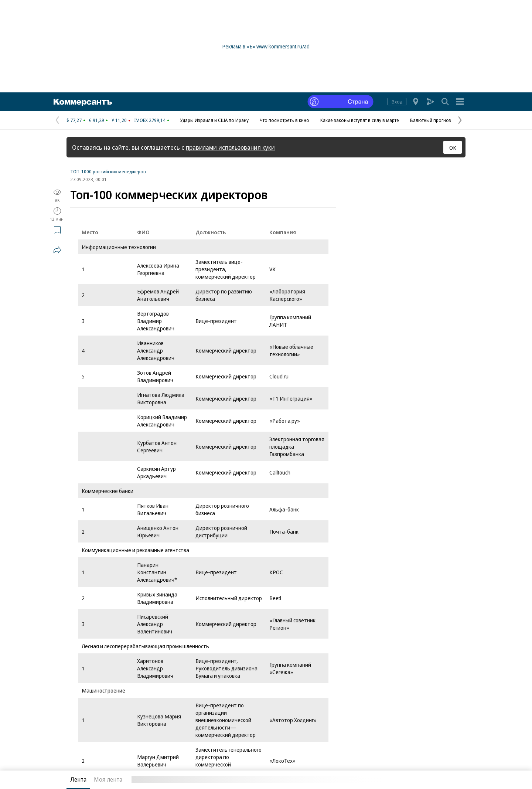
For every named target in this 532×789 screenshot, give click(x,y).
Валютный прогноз (431, 120)
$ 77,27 (74, 120)
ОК (453, 147)
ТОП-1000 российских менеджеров (108, 171)
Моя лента (108, 779)
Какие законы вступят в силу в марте (360, 120)
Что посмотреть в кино (284, 120)
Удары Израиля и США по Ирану (214, 120)
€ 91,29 (97, 120)
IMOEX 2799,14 (150, 120)
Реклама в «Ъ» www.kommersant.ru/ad (266, 46)
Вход (397, 102)
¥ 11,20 (119, 120)
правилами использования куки (230, 147)
